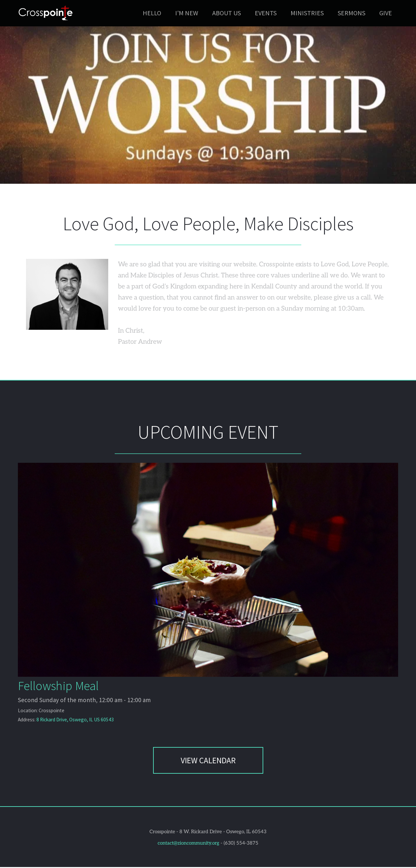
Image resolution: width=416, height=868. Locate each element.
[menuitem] (152, 13)
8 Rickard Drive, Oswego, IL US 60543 (74, 721)
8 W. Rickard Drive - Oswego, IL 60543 (223, 833)
